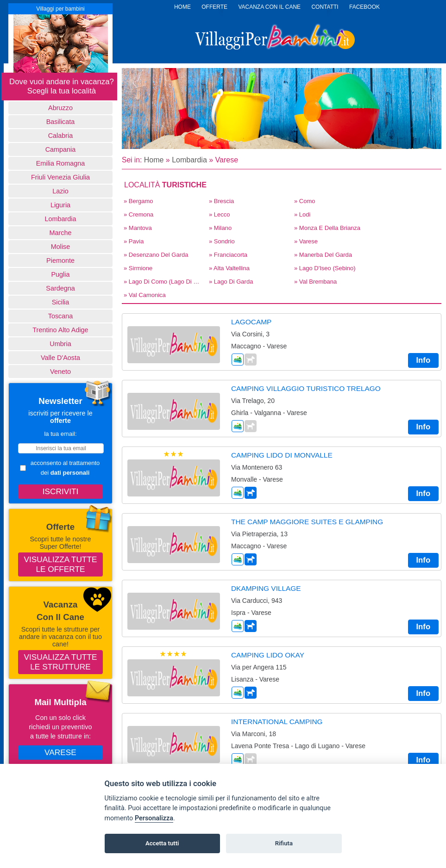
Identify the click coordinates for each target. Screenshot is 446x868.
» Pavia (134, 241)
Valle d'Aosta (60, 358)
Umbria (60, 344)
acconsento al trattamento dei (60, 468)
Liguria (60, 205)
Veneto (60, 372)
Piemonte (60, 260)
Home (154, 160)
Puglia (60, 274)
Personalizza (154, 818)
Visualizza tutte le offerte (61, 564)
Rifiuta (284, 843)
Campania (61, 149)
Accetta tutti (162, 843)
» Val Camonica (145, 295)
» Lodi (302, 214)
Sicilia (61, 302)
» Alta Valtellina (229, 268)
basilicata (61, 122)
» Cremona (138, 214)
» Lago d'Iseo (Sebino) (325, 268)
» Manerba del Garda (323, 255)
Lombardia (61, 219)
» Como (305, 201)
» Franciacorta (228, 255)
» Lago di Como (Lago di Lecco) (163, 282)
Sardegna (60, 288)
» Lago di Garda (231, 282)
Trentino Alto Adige (60, 330)
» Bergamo (138, 201)
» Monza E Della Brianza (327, 228)
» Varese (306, 241)
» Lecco (220, 214)
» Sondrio (222, 241)
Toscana (61, 316)
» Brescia (221, 201)
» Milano (220, 228)
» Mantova (138, 228)
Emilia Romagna (61, 163)
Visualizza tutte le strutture (61, 662)
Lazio (60, 191)
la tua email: (60, 434)
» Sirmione (138, 268)
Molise (61, 247)
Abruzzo (60, 108)
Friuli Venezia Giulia (60, 177)
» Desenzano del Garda (156, 255)
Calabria (61, 136)
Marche (61, 233)
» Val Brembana (315, 282)
